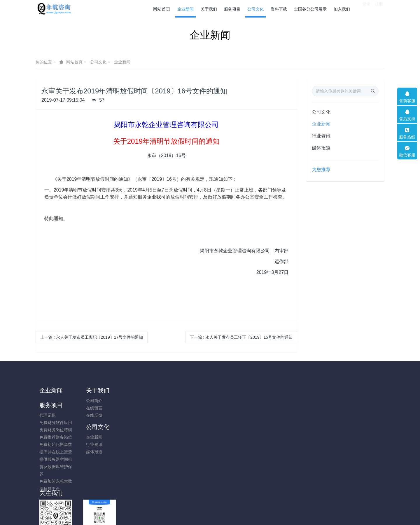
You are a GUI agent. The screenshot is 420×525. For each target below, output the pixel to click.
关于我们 (95, 390)
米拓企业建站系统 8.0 (214, 512)
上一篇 (92, 337)
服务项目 (138, 390)
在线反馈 (91, 415)
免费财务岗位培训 (143, 415)
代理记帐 (135, 401)
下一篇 (241, 337)
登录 (366, 8)
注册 (379, 8)
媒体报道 (321, 148)
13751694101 (322, 404)
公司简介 (91, 401)
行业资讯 (321, 136)
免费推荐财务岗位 (143, 423)
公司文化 (98, 62)
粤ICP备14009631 (210, 505)
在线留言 (91, 408)
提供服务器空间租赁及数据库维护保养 (143, 452)
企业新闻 (122, 62)
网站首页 (162, 9)
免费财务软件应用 (143, 408)
